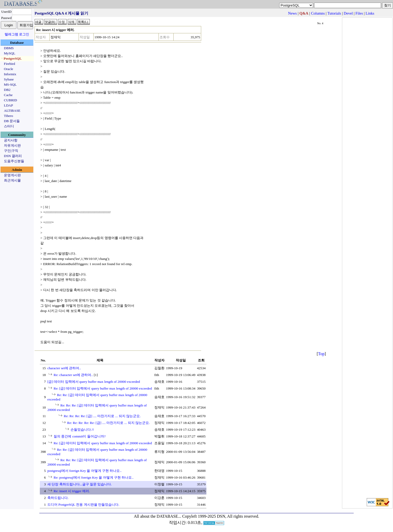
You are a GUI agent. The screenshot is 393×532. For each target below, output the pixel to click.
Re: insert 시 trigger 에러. (72, 491)
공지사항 (11, 140)
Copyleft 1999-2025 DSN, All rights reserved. (221, 516)
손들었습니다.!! (82, 430)
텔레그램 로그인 (17, 34)
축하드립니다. (58, 498)
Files (359, 13)
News (292, 13)
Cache (8, 95)
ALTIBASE (12, 111)
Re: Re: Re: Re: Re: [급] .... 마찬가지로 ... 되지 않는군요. (108, 423)
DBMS (9, 48)
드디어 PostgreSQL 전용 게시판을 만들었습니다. (83, 505)
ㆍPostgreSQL (11, 58)
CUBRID (10, 100)
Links (370, 13)
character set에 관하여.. (64, 368)
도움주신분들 (14, 161)
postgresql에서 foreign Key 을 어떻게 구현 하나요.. (84, 471)
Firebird (9, 64)
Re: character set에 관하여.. (73, 375)
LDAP (8, 105)
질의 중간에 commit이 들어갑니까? (80, 436)
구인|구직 (11, 151)
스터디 (9, 126)
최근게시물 (12, 180)
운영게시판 (12, 175)
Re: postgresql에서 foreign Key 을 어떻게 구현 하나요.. (94, 477)
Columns (318, 13)
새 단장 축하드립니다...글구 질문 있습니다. (80, 484)
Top (321, 354)
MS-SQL (10, 85)
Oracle (9, 69)
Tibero (8, 116)
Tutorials (334, 13)
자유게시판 (12, 145)
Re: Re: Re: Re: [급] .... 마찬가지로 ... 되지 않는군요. (102, 416)
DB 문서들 (12, 121)
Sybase (9, 79)
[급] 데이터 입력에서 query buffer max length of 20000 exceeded (94, 382)
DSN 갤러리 (13, 156)
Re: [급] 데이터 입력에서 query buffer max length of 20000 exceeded (103, 388)
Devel (348, 13)
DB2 (7, 90)
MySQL (10, 53)
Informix (10, 74)
